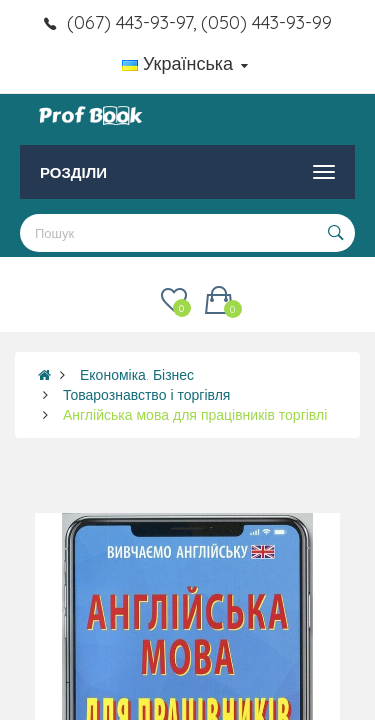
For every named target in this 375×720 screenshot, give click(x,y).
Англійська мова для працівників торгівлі (195, 415)
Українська (185, 63)
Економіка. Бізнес (137, 375)
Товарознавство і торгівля (146, 395)
